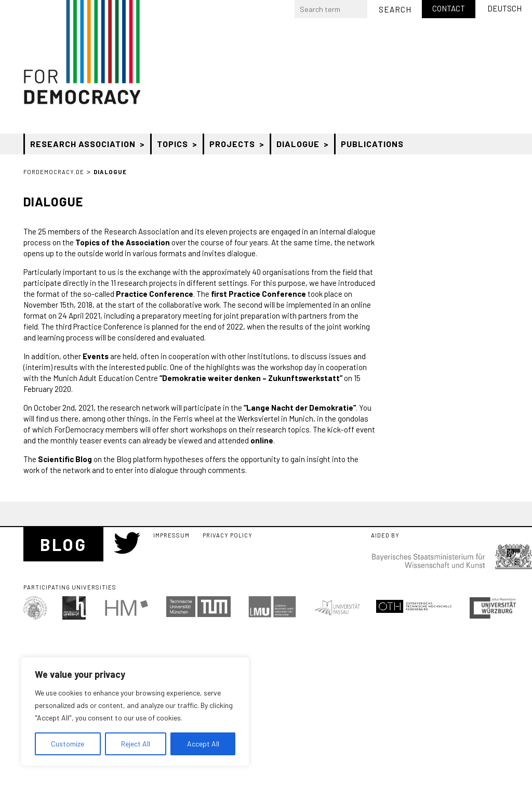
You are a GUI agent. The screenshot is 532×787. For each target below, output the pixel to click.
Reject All (136, 744)
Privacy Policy (228, 535)
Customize (68, 744)
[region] (135, 712)
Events (96, 356)
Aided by (385, 535)
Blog (63, 544)
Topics (172, 144)
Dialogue (298, 144)
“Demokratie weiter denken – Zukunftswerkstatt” (251, 378)
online (262, 440)
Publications (372, 144)
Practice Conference (155, 294)
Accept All (203, 744)
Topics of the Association (123, 242)
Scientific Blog (65, 459)
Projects (232, 144)
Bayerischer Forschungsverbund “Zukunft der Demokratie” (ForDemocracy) (82, 52)
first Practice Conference (258, 294)
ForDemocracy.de (54, 172)
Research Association (83, 144)
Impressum (171, 535)
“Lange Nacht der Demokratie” (300, 408)
